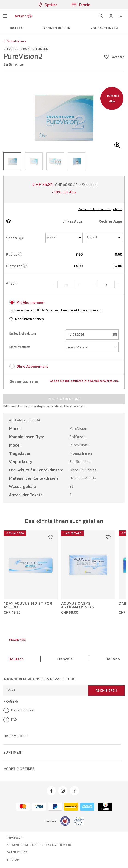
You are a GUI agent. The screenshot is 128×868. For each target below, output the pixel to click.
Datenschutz (17, 852)
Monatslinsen (16, 41)
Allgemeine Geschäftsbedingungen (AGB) (39, 845)
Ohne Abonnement (32, 366)
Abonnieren (106, 690)
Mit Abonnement (31, 302)
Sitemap (13, 860)
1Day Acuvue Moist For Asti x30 (28, 605)
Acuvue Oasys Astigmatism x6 (78, 605)
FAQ (10, 720)
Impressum (15, 838)
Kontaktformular (19, 710)
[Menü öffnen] (5, 16)
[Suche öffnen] (101, 16)
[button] (111, 16)
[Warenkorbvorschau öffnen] (121, 16)
